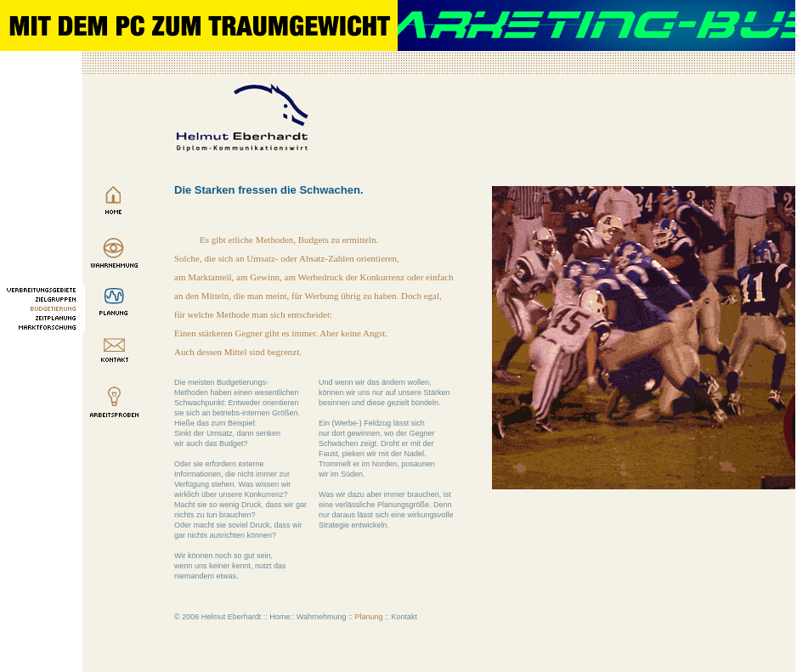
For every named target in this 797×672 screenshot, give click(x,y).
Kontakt (405, 617)
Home (280, 617)
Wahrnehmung (322, 617)
